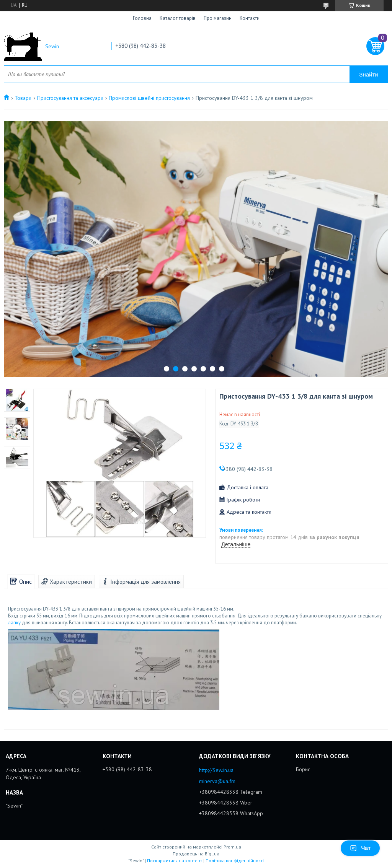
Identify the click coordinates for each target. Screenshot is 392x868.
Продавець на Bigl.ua (196, 854)
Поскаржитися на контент (175, 861)
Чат (360, 848)
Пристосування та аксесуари (70, 98)
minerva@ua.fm (217, 781)
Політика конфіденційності (235, 861)
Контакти (250, 18)
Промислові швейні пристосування (149, 98)
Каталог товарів (178, 18)
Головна (142, 18)
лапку (14, 623)
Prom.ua (232, 847)
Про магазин (218, 18)
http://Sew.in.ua (216, 770)
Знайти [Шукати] (368, 74)
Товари (23, 98)
